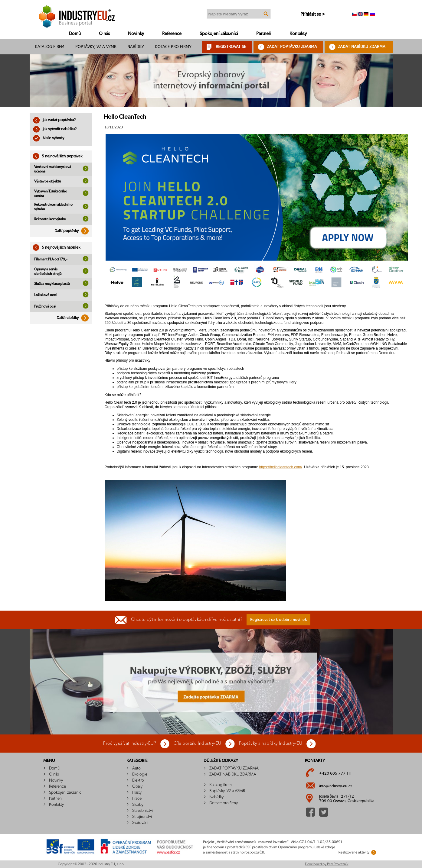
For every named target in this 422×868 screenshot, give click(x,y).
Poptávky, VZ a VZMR (96, 47)
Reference (172, 34)
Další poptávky (73, 231)
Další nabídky (74, 318)
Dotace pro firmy (173, 47)
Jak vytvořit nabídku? (55, 129)
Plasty (137, 792)
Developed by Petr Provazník (327, 864)
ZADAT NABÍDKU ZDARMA (362, 47)
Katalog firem (50, 47)
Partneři (264, 34)
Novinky (136, 34)
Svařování (140, 823)
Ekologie (140, 774)
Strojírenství (142, 817)
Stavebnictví (142, 811)
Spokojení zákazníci (219, 34)
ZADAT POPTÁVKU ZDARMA (292, 47)
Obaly (137, 786)
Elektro (138, 780)
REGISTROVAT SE (231, 47)
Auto (136, 768)
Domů (75, 34)
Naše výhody (48, 138)
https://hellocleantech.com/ (280, 467)
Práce (137, 799)
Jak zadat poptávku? (54, 120)
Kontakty (298, 34)
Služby (138, 805)
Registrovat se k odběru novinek (279, 620)
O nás (104, 34)
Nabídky (136, 47)
